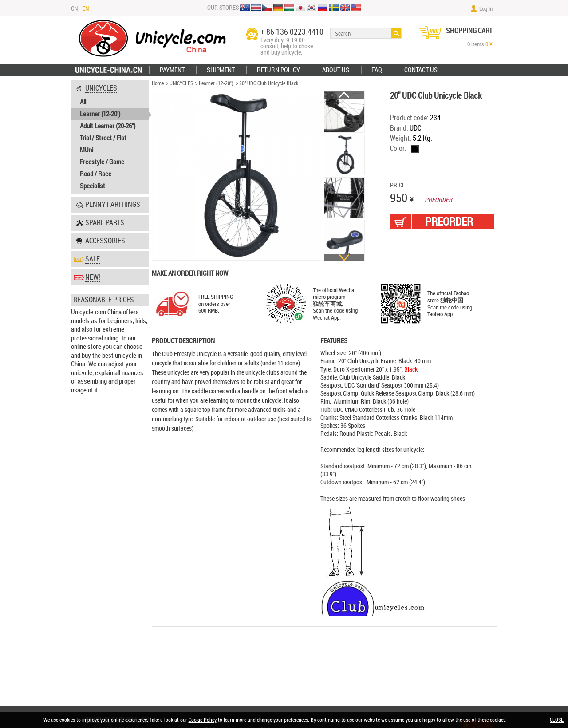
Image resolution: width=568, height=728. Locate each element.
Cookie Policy (203, 720)
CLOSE (557, 720)
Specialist (93, 186)
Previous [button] (344, 95)
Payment (172, 70)
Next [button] (344, 258)
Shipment (221, 70)
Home (158, 83)
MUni (87, 150)
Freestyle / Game (102, 162)
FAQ (377, 70)
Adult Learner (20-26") (108, 126)
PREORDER (449, 222)
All (83, 102)
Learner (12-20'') (100, 114)
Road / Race (96, 174)
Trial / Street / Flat (103, 138)
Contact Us (421, 70)
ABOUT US (336, 70)
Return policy (278, 70)
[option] (345, 112)
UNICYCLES (181, 83)
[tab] (110, 137)
